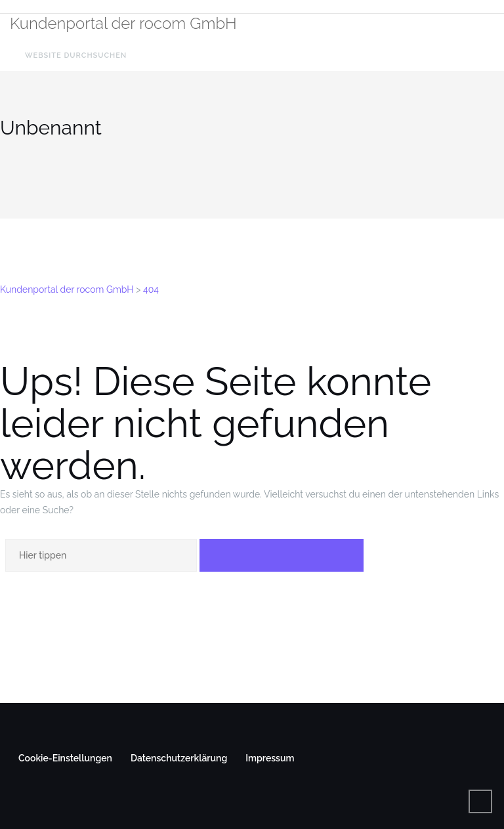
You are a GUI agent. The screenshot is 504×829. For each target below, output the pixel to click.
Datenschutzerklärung (179, 758)
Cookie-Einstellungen (65, 758)
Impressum (270, 758)
